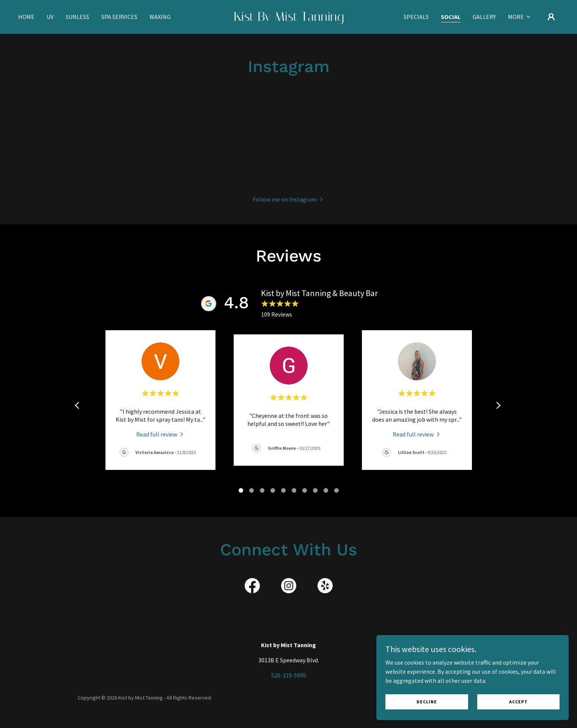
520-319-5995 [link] (289, 675)
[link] (288, 19)
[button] (520, 17)
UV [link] (50, 17)
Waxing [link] (160, 17)
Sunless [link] (77, 17)
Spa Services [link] (119, 17)
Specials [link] (416, 17)
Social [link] (451, 17)
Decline (456, 701)
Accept (528, 701)
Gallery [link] (484, 17)
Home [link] (26, 17)
